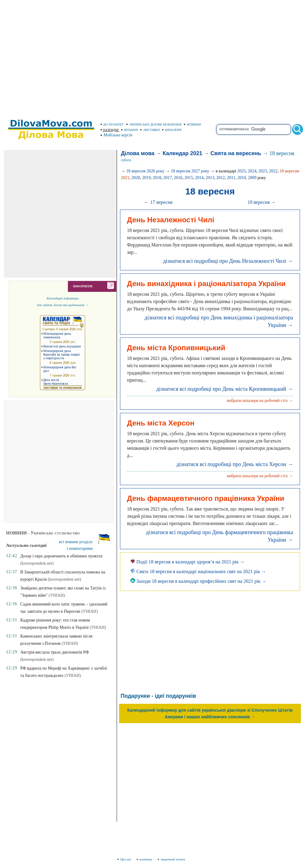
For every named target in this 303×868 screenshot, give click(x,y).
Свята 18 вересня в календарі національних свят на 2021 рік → (198, 571)
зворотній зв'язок (172, 859)
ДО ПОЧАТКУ (112, 124)
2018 (157, 178)
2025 (241, 171)
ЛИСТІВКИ (150, 130)
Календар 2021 (183, 153)
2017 (168, 178)
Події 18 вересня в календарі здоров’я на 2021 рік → (187, 562)
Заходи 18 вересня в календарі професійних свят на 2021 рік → (198, 581)
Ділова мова (138, 153)
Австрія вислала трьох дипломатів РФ (55, 652)
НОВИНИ (192, 124)
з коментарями (80, 548)
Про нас (125, 859)
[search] (254, 129)
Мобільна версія (117, 135)
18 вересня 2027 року (190, 171)
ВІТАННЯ (130, 130)
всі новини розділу (76, 542)
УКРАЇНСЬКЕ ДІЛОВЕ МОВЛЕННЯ (154, 124)
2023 (263, 171)
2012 (221, 178)
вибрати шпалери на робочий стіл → (260, 401)
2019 (146, 178)
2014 (199, 178)
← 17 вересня (158, 202)
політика (145, 859)
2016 (178, 178)
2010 (241, 178)
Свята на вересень (236, 153)
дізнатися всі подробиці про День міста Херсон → (235, 464)
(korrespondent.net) (37, 563)
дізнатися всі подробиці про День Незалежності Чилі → (228, 261)
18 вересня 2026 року (146, 171)
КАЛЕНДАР (110, 130)
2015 (189, 178)
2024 (252, 171)
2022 (273, 171)
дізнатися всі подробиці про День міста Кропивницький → (225, 389)
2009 (252, 178)
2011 (231, 178)
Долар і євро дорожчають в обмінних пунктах (62, 556)
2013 (210, 178)
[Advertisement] (57, 57)
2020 (136, 178)
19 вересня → (262, 202)
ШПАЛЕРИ (172, 130)
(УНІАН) (57, 595)
